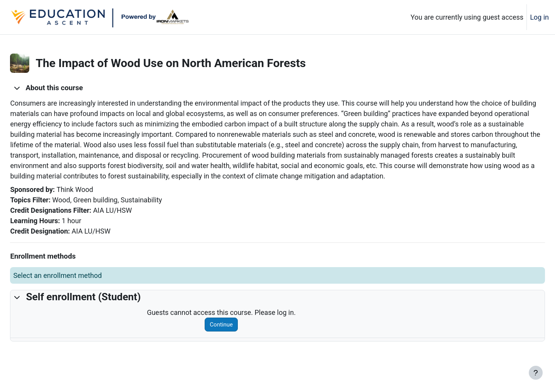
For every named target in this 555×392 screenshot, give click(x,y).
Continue (230, 335)
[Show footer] (536, 373)
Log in (539, 17)
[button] (34, 88)
